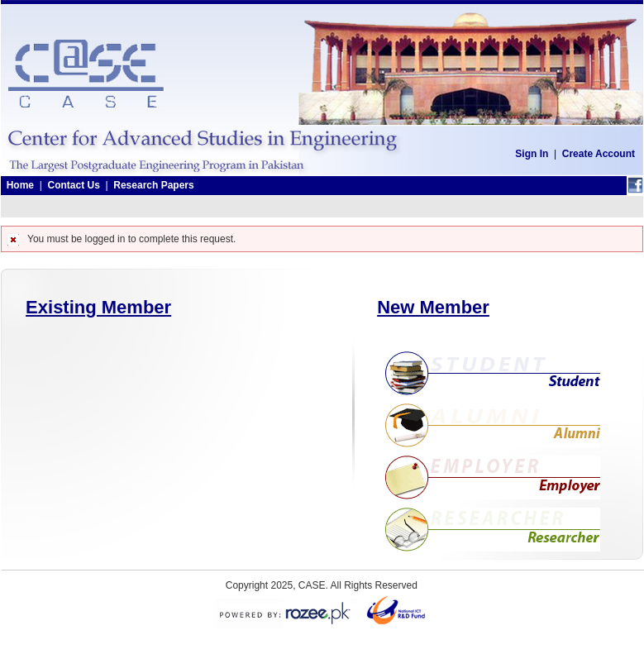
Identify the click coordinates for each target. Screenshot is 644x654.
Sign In (532, 154)
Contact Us (73, 185)
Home (20, 185)
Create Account (599, 154)
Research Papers (153, 185)
